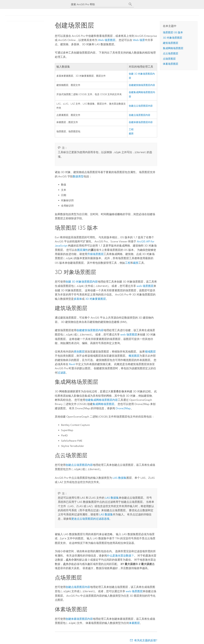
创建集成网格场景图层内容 (102, 399)
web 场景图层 (145, 285)
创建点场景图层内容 (140, 115)
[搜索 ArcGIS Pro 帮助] (99, 4)
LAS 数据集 (120, 476)
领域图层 (150, 350)
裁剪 (131, 134)
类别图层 (79, 350)
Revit (72, 363)
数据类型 (78, 176)
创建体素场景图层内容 (141, 122)
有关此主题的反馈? (146, 638)
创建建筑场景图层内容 (90, 329)
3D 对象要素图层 (96, 298)
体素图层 (134, 621)
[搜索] (130, 4)
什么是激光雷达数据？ (120, 554)
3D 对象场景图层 (173, 38)
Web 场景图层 (107, 40)
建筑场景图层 (171, 43)
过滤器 (62, 371)
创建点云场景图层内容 (141, 106)
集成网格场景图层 (103, 403)
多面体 (78, 298)
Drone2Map (123, 407)
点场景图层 (169, 59)
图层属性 (83, 250)
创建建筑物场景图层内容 (142, 85)
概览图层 (134, 354)
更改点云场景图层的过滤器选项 (90, 517)
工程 (131, 129)
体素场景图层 (171, 64)
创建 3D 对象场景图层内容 (82, 281)
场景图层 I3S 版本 (173, 32)
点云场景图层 (171, 53)
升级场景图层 (95, 254)
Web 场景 (139, 40)
